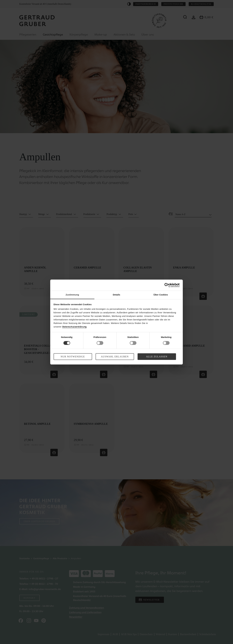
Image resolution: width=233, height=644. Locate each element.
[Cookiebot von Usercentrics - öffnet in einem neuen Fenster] (167, 285)
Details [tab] (116, 295)
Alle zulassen (157, 357)
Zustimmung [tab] (72, 295)
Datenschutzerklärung (74, 327)
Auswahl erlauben (115, 357)
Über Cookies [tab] (161, 295)
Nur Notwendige (73, 357)
